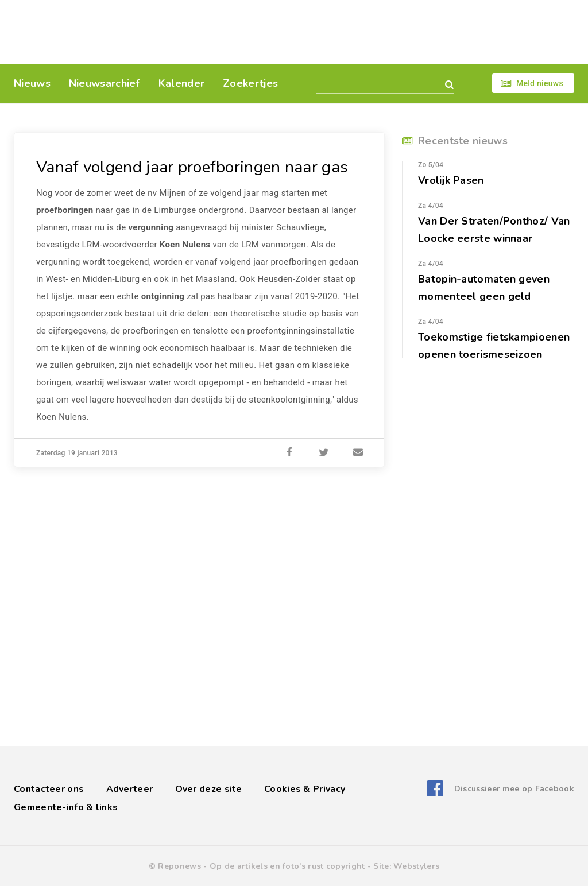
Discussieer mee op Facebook (514, 789)
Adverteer (130, 789)
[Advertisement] (373, 32)
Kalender (181, 83)
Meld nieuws (540, 83)
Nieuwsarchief (105, 83)
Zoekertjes (250, 83)
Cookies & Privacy (305, 789)
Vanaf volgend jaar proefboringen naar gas (192, 167)
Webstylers (416, 866)
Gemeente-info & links (66, 807)
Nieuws (32, 83)
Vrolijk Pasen (451, 180)
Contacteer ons (49, 789)
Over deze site (209, 789)
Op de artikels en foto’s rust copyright (287, 866)
